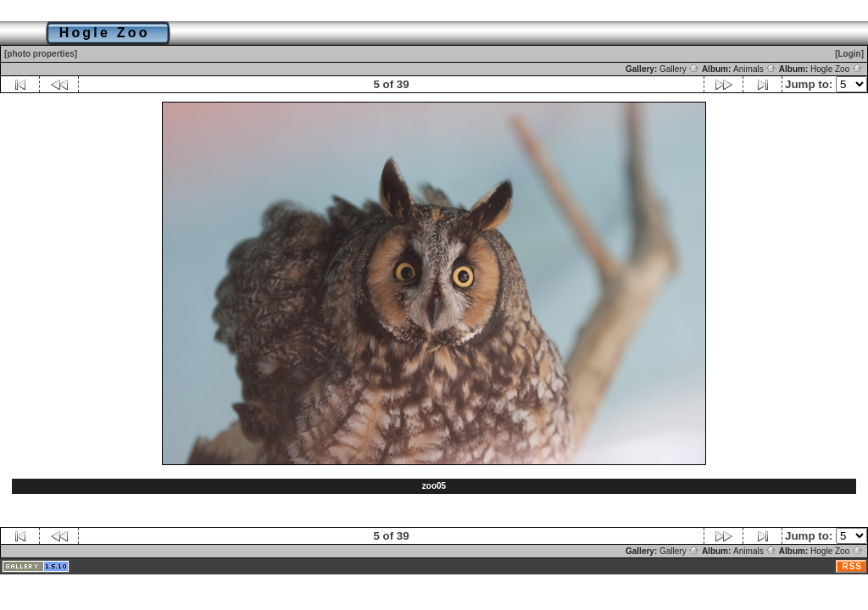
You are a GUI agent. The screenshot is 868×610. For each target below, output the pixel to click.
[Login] (849, 54)
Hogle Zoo (837, 69)
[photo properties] (41, 54)
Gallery (679, 69)
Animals (755, 69)
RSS (852, 566)
